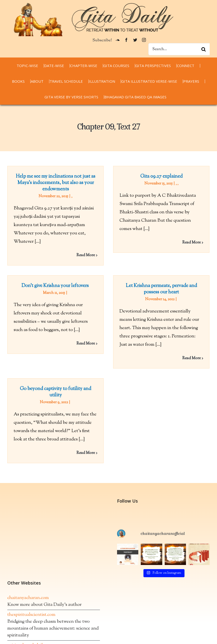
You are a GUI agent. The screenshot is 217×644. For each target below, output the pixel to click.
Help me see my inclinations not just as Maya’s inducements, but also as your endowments (56, 183)
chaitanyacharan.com (28, 577)
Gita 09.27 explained (159, 177)
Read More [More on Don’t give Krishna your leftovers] (96, 336)
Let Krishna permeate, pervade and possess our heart (154, 292)
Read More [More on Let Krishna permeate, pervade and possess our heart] (184, 361)
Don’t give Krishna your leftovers (66, 278)
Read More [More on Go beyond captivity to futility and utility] (91, 448)
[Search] (204, 49)
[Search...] (179, 49)
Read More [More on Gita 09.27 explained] (189, 243)
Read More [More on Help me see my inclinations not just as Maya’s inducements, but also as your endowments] (86, 255)
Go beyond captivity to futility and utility (61, 387)
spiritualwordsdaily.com (31, 625)
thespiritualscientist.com (31, 594)
